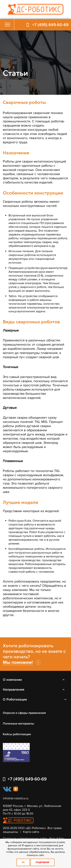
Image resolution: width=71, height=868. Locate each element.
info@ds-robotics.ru (16, 798)
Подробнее (43, 862)
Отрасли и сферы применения (24, 713)
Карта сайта (31, 832)
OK (23, 862)
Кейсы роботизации (17, 734)
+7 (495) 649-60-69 (50, 25)
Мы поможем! (18, 662)
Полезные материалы (18, 724)
